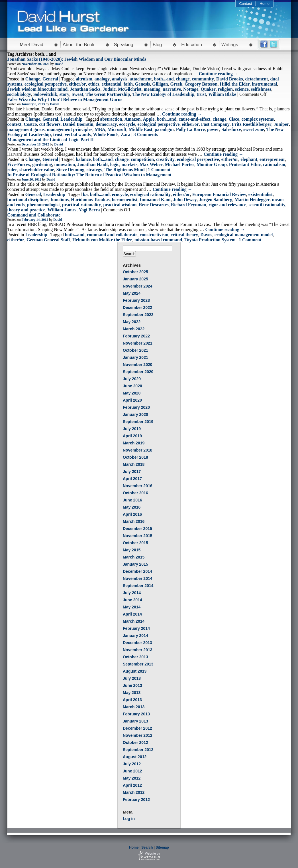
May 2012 (132, 778)
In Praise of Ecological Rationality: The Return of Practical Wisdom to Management (89, 175)
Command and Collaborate (34, 215)
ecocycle (127, 124)
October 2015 (135, 543)
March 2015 (134, 557)
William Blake (222, 94)
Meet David (32, 45)
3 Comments (146, 134)
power (213, 129)
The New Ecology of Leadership (163, 94)
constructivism (154, 235)
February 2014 (136, 628)
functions (60, 200)
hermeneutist (125, 200)
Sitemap (162, 847)
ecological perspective (46, 84)
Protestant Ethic (245, 164)
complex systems (258, 119)
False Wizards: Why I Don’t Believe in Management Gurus (65, 99)
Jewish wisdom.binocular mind (38, 89)
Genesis (142, 84)
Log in (129, 819)
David (59, 64)
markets (130, 164)
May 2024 (132, 293)
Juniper (281, 124)
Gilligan (160, 84)
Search (147, 847)
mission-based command (158, 240)
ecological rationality (151, 194)
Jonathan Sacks (85, 89)
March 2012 (134, 792)
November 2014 (138, 578)
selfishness (261, 89)
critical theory (184, 235)
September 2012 (138, 750)
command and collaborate (112, 235)
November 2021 (138, 343)
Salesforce (231, 129)
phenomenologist (43, 205)
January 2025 (135, 279)
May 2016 (132, 507)
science (242, 89)
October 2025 (135, 272)
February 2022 (136, 336)
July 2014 (132, 593)
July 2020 (132, 379)
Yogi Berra (89, 210)
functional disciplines (28, 200)
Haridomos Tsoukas (90, 200)
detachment (256, 79)
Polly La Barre (190, 129)
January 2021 (135, 357)
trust (201, 94)
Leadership (71, 119)
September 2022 (138, 315)
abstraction (111, 119)
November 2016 (138, 486)
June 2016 (132, 500)
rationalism (274, 164)
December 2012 (137, 728)
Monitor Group (212, 164)
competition (142, 159)
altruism (84, 79)
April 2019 (132, 436)
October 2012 (135, 742)
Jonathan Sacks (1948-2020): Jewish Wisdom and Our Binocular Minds (77, 59)
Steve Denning (70, 170)
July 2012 (132, 764)
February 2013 (136, 714)
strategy (94, 170)
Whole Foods (106, 134)
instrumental (264, 84)
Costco (30, 124)
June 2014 (132, 600)
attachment (141, 79)
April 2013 (132, 700)
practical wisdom (120, 205)
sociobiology (19, 94)
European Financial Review (219, 194)
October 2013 (135, 657)
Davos (206, 235)
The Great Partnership (108, 94)
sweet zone (254, 129)
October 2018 (135, 457)
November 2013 (138, 650)
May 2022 (132, 322)
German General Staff (48, 240)
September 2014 (138, 586)
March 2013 (134, 707)
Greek (176, 84)
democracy (106, 124)
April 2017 (132, 479)
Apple (149, 119)
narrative (172, 89)
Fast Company (215, 124)
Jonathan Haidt (92, 164)
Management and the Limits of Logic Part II (51, 140)
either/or (77, 84)
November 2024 (138, 286)
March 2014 (134, 621)
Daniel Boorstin (78, 124)
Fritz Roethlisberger (252, 124)
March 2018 (134, 464)
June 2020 (132, 386)
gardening (42, 164)
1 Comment (159, 170)
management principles (70, 129)
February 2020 (136, 407)
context (15, 124)
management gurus (26, 129)
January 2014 (135, 636)
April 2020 (132, 400)
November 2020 (138, 365)
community (203, 79)
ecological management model (244, 235)
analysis (120, 79)
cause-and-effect (194, 119)
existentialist (261, 194)
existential (112, 84)
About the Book (79, 45)
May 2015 (132, 550)
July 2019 (132, 429)
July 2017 (132, 472)
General (50, 79)
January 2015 (135, 564)
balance (83, 159)
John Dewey (185, 200)
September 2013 (138, 664)
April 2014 (132, 614)
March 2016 (134, 521)
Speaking (124, 45)
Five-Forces (19, 164)
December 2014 (137, 571)
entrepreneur (272, 159)
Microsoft (117, 129)
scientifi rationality (267, 205)
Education (192, 45)
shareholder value (37, 170)
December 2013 (137, 643)
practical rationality (81, 205)
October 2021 (135, 350)
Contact (246, 4)
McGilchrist (130, 89)
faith (128, 84)
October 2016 (135, 493)
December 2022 (137, 307)
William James (62, 210)
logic (115, 164)
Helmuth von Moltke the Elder (102, 240)
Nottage (191, 89)
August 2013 (135, 671)
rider (12, 170)
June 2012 (132, 771)
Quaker (208, 89)
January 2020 (135, 414)
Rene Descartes (154, 205)
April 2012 (132, 785)
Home (265, 4)
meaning (152, 89)
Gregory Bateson (201, 84)
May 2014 (132, 607)
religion (225, 89)
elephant (249, 159)
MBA (100, 129)
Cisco (234, 119)
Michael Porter (180, 164)
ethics (94, 84)
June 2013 (132, 685)
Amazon (133, 119)
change (183, 79)
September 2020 (138, 372)
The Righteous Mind (124, 170)
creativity (165, 159)
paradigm (164, 129)
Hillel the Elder (235, 84)
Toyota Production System (210, 240)
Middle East (141, 129)
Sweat (77, 94)
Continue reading (219, 74)
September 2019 (138, 422)
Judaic (109, 89)
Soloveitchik (45, 94)
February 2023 (136, 300)
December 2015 (137, 529)
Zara (126, 134)
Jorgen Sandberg (216, 200)
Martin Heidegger (252, 200)
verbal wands (78, 134)
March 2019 (134, 443)
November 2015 (138, 536)
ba (85, 194)
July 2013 (132, 678)
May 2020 (132, 393)
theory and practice (26, 210)
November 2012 (138, 735)
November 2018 (138, 450)
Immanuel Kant (155, 200)
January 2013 (135, 721)
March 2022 (134, 329)
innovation (65, 164)
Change (33, 79)
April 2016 (132, 514)
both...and (164, 79)
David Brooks (230, 79)
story (65, 94)
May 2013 (132, 693)
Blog (157, 45)
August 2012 (135, 757)
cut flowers (50, 124)
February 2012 (136, 800)
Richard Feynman (189, 205)
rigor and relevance (227, 205)
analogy (102, 79)
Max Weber (151, 164)
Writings (230, 45)
